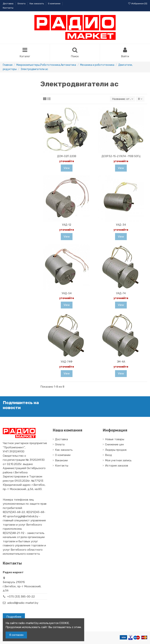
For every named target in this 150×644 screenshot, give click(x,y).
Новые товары (115, 440)
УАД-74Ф (67, 362)
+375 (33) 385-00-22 (21, 597)
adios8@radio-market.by (23, 603)
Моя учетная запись (118, 461)
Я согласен (16, 635)
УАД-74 (121, 294)
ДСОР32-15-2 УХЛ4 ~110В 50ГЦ (121, 157)
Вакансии (61, 461)
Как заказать (37, 4)
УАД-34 (121, 225)
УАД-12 (67, 225)
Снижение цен (114, 445)
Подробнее (14, 617)
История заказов (117, 466)
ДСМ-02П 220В (67, 157)
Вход (108, 455)
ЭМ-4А (121, 362)
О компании (54, 4)
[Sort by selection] (122, 99)
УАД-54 (67, 294)
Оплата (22, 4)
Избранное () (138, 4)
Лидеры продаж (116, 450)
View (67, 168)
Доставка (8, 4)
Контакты (8, 8)
